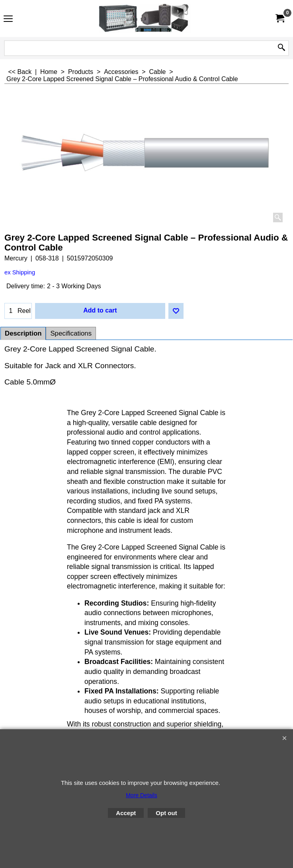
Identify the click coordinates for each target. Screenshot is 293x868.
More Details (142, 795)
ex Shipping (20, 272)
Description (23, 333)
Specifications (71, 333)
